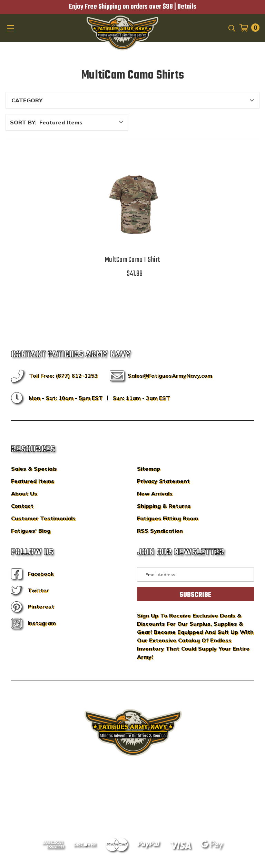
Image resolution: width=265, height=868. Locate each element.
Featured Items (33, 481)
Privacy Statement (163, 481)
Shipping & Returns (164, 506)
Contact (22, 506)
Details (187, 7)
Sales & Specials (34, 469)
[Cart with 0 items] (247, 28)
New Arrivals (155, 493)
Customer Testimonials (43, 518)
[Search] (231, 28)
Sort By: (23, 122)
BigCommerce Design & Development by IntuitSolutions (133, 794)
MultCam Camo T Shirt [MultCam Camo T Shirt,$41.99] (132, 260)
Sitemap (149, 469)
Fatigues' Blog (31, 531)
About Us (24, 493)
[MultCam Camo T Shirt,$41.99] (132, 203)
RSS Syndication (160, 531)
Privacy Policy (146, 804)
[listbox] (83, 122)
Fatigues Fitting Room (168, 518)
